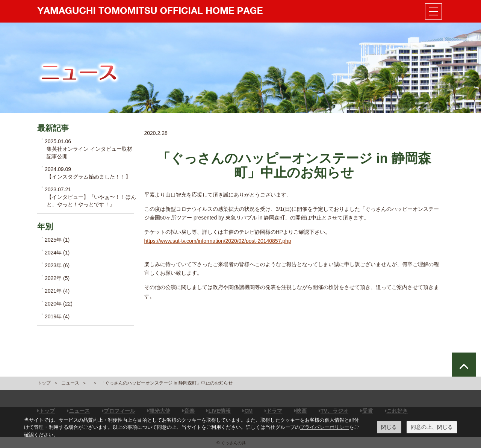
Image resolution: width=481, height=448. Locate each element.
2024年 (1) (57, 253)
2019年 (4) (57, 316)
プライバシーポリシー (324, 427)
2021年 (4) (57, 291)
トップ (44, 383)
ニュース (70, 383)
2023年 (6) (57, 265)
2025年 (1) (57, 240)
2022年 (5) (57, 278)
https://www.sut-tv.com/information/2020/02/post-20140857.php (218, 241)
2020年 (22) (59, 304)
